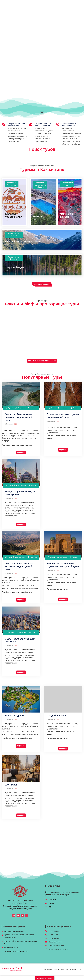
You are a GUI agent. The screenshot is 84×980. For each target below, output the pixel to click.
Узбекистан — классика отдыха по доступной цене (63, 565)
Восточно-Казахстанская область (40, 185)
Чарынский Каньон (67, 215)
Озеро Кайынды (14, 267)
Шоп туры (11, 785)
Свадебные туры (57, 716)
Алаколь (38, 216)
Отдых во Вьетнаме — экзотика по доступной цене (18, 417)
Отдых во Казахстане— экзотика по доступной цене (19, 566)
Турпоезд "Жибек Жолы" (13, 215)
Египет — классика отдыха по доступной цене (63, 416)
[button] (42, 113)
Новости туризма (15, 716)
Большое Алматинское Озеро (22, 242)
